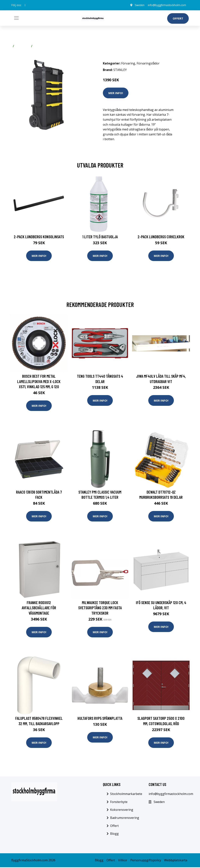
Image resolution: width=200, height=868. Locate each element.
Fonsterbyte (119, 802)
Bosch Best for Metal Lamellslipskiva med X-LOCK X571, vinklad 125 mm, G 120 (39, 382)
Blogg (114, 834)
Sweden (138, 5)
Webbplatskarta (176, 861)
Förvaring (23, 46)
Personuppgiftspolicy (146, 861)
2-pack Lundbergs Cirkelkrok (161, 237)
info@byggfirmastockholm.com (166, 5)
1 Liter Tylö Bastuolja (100, 237)
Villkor (123, 861)
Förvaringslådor (45, 46)
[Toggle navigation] (16, 18)
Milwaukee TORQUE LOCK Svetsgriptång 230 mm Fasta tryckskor (100, 608)
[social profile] (25, 5)
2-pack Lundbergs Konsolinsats (39, 237)
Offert (178, 18)
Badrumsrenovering (125, 818)
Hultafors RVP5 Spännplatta (100, 719)
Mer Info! (116, 93)
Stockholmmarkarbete (126, 795)
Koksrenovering (122, 810)
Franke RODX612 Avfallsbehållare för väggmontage (39, 608)
